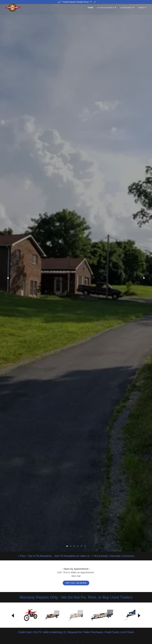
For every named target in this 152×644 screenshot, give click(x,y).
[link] (14, 11)
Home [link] (91, 12)
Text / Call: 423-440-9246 (76, 583)
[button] (67, 546)
